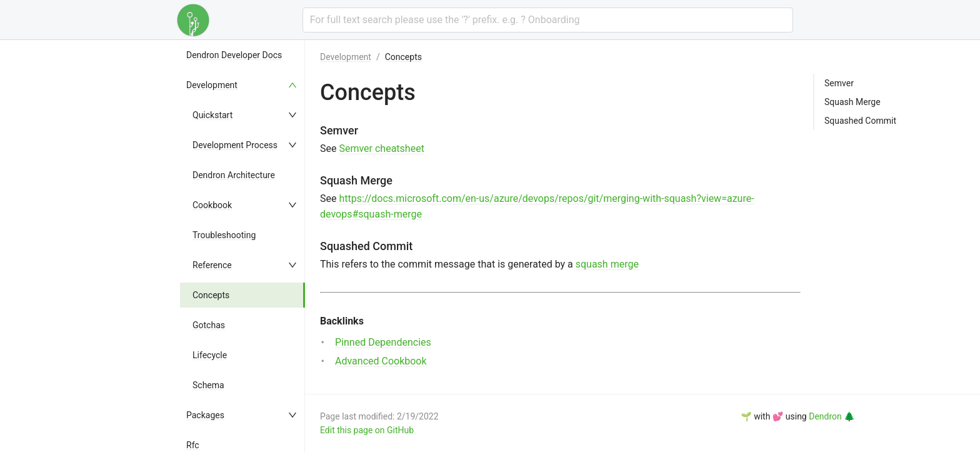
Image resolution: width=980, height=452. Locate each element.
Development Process (235, 145)
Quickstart (212, 115)
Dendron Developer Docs (234, 55)
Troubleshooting (224, 235)
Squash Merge (852, 102)
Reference (212, 265)
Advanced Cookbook (381, 361)
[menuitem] (242, 55)
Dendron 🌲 (832, 416)
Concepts (211, 295)
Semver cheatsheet (381, 148)
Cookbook (212, 205)
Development (212, 85)
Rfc (193, 445)
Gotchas (209, 325)
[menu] (242, 246)
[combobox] (548, 20)
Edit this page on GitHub (367, 430)
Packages (205, 415)
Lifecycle (210, 355)
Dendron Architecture (234, 175)
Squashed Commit (860, 121)
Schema (208, 385)
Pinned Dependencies (383, 342)
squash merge (607, 264)
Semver (839, 83)
